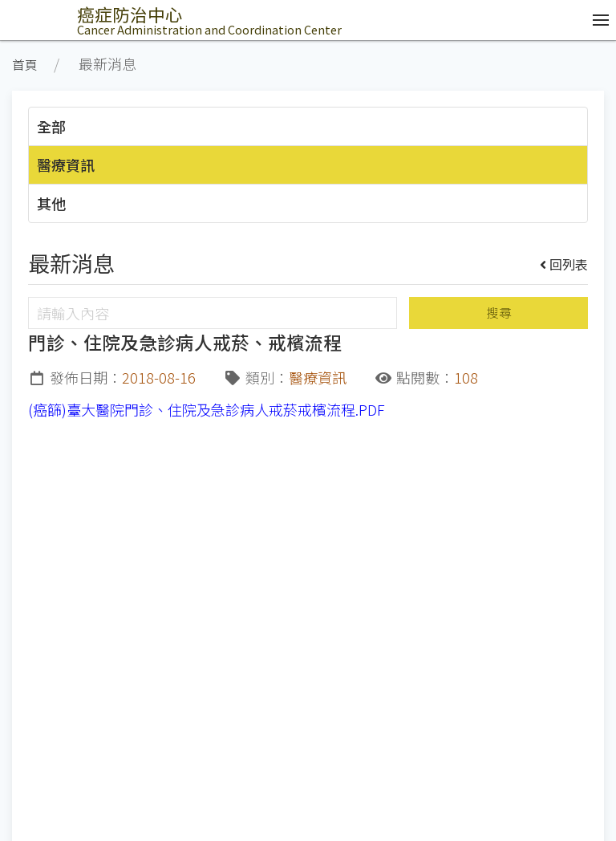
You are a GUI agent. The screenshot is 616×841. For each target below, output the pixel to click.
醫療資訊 (66, 165)
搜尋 (499, 313)
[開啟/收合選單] (597, 20)
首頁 (25, 65)
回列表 (564, 264)
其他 (51, 203)
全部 (51, 126)
